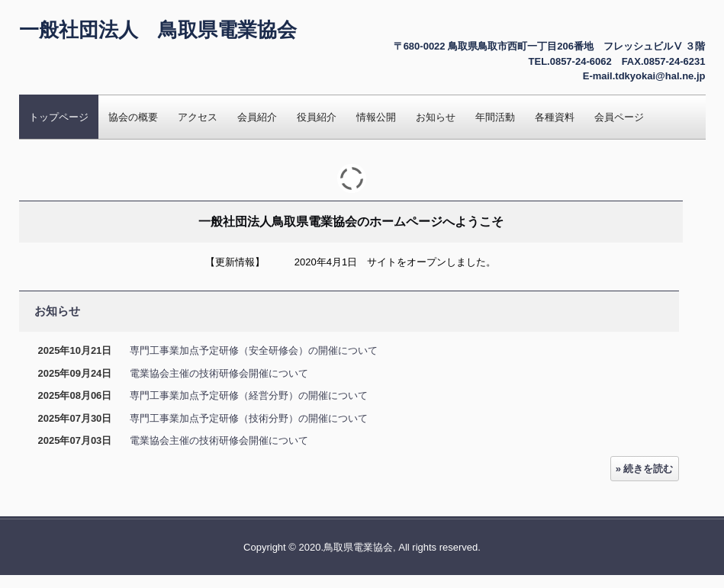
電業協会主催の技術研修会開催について (219, 373)
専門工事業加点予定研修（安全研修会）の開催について (254, 350)
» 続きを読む (645, 469)
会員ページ (619, 117)
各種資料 (555, 117)
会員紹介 (257, 117)
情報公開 (376, 117)
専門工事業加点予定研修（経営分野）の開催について (249, 395)
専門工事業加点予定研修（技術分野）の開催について (249, 418)
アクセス (198, 117)
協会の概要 (133, 117)
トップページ (59, 117)
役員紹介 (317, 117)
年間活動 (495, 117)
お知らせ (436, 117)
